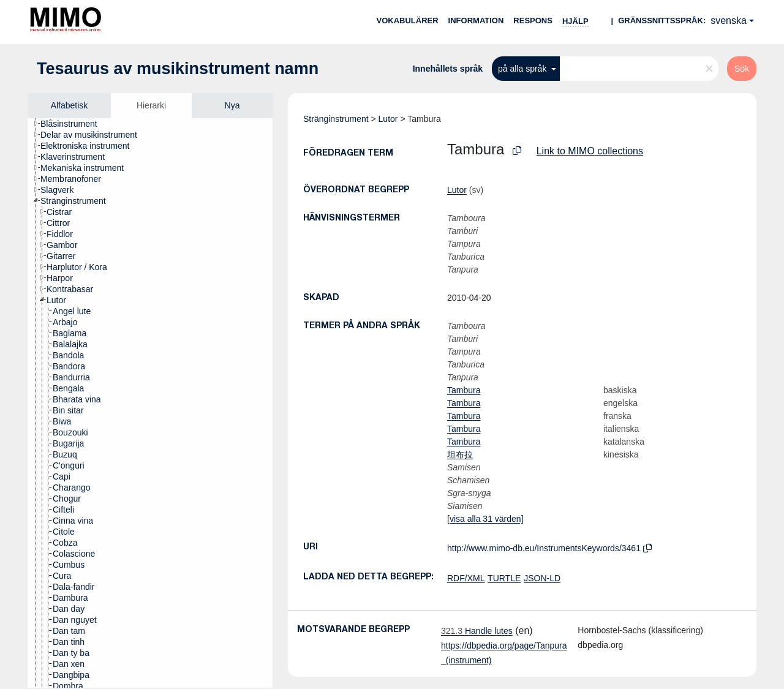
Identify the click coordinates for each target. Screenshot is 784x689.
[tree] (150, 403)
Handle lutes (477, 631)
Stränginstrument (336, 119)
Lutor (388, 119)
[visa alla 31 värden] (485, 519)
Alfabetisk (70, 105)
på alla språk (523, 69)
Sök (742, 69)
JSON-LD (542, 578)
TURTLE (504, 578)
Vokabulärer (407, 21)
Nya (232, 105)
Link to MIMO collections (590, 151)
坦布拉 (460, 454)
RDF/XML (466, 578)
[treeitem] (74, 124)
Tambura (464, 390)
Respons (533, 21)
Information (476, 21)
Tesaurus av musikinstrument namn (178, 69)
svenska (729, 21)
